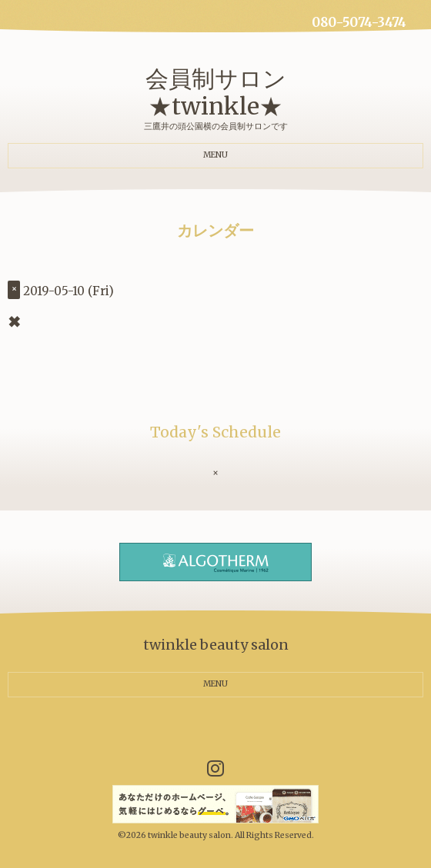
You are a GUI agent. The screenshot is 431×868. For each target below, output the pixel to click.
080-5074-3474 (359, 23)
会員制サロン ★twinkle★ (216, 92)
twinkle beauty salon (189, 835)
